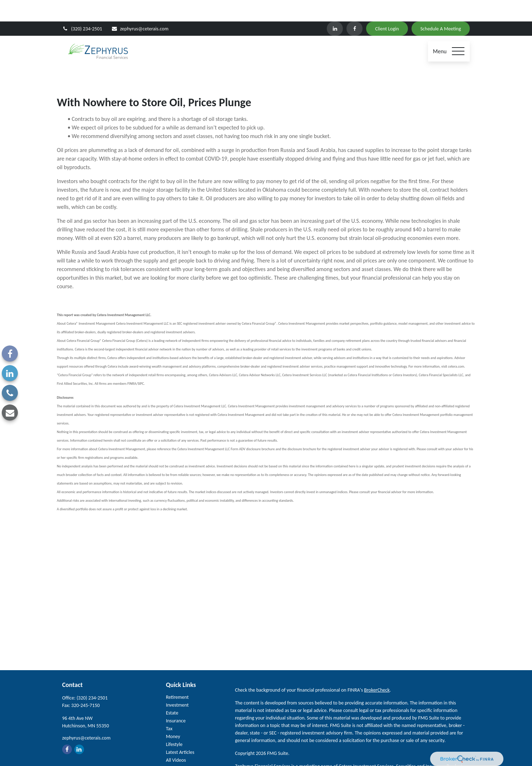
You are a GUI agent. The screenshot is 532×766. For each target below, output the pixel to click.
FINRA (369, 752)
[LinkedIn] (335, 7)
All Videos (176, 739)
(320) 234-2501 (82, 7)
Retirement (177, 676)
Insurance (176, 699)
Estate (172, 691)
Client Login (387, 7)
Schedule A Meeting (441, 7)
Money (173, 715)
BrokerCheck (377, 669)
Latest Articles (180, 731)
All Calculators (180, 747)
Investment (177, 684)
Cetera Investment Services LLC (299, 752)
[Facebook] (354, 7)
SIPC (356, 752)
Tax (169, 707)
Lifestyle (174, 723)
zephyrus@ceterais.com (140, 7)
